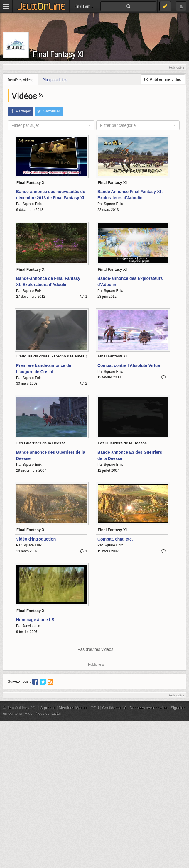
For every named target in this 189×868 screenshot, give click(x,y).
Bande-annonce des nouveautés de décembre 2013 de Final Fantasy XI (51, 195)
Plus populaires (55, 80)
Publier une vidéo (163, 79)
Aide (28, 713)
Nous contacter (48, 713)
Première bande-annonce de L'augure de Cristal (44, 369)
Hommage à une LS (35, 620)
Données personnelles (148, 708)
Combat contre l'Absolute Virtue (129, 365)
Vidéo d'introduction (36, 539)
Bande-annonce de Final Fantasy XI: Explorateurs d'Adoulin (48, 281)
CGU (95, 708)
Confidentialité (114, 708)
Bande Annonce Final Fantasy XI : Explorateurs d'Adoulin (130, 195)
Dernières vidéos (21, 80)
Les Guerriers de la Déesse (41, 443)
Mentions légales (73, 708)
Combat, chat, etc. (115, 539)
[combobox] (51, 125)
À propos (48, 708)
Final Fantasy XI (58, 54)
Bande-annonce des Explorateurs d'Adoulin (130, 281)
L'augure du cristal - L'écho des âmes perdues (58, 356)
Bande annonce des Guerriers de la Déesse (51, 455)
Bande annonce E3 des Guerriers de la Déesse (130, 455)
